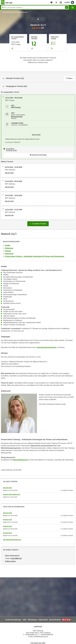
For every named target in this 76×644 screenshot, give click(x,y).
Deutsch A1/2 (7, 520)
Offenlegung (32, 620)
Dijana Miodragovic (20, 460)
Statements (9, 254)
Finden (67, 7)
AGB (25, 620)
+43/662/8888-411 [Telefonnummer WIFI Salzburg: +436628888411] (31, 635)
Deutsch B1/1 (7, 533)
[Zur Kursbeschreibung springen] (58, 43)
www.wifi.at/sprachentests (46, 347)
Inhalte (8, 245)
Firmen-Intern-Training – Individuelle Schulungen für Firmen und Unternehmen (35, 256)
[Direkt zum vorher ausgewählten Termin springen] (18, 43)
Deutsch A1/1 (7, 526)
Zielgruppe (9, 248)
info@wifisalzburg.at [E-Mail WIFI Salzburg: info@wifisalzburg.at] (41, 637)
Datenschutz (43, 620)
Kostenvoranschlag (38, 155)
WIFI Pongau (16, 107)
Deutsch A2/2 (7, 488)
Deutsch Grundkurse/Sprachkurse (15, 12)
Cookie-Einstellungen (13, 620)
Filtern (69, 78)
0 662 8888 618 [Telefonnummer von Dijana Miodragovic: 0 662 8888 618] (16, 558)
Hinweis (8, 251)
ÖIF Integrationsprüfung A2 (12, 540)
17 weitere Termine (38, 223)
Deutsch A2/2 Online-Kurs (12, 494)
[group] (38, 28)
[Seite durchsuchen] (35, 7)
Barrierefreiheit (55, 620)
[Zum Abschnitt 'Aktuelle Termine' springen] (38, 43)
